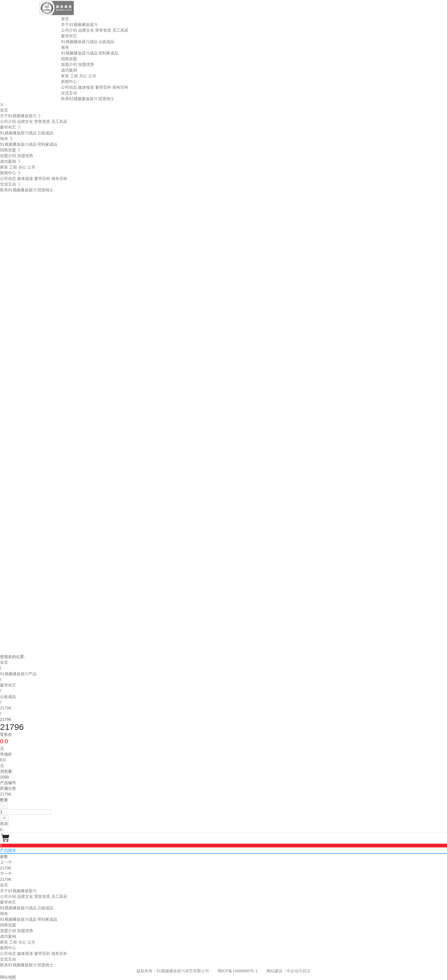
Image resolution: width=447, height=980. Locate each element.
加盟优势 (86, 64)
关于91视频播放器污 (79, 25)
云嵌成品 (106, 42)
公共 (92, 76)
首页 (65, 19)
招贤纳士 (106, 99)
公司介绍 (69, 30)
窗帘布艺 (69, 36)
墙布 (65, 47)
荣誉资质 (103, 30)
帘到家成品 (108, 53)
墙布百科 (120, 87)
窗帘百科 (103, 87)
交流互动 (69, 93)
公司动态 (69, 87)
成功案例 (69, 70)
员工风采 (120, 30)
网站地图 (8, 977)
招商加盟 (69, 59)
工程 (74, 76)
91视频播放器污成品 (79, 42)
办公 (83, 76)
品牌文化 (86, 30)
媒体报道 (86, 87)
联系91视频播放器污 (79, 99)
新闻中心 (69, 82)
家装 (65, 76)
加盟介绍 (69, 64)
